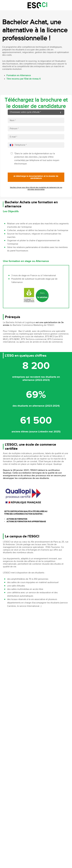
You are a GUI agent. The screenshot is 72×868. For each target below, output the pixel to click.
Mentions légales (31, 775)
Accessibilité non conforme (50, 775)
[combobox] (11, 145)
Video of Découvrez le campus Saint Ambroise (36, 629)
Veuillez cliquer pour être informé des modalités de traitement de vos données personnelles (36, 188)
